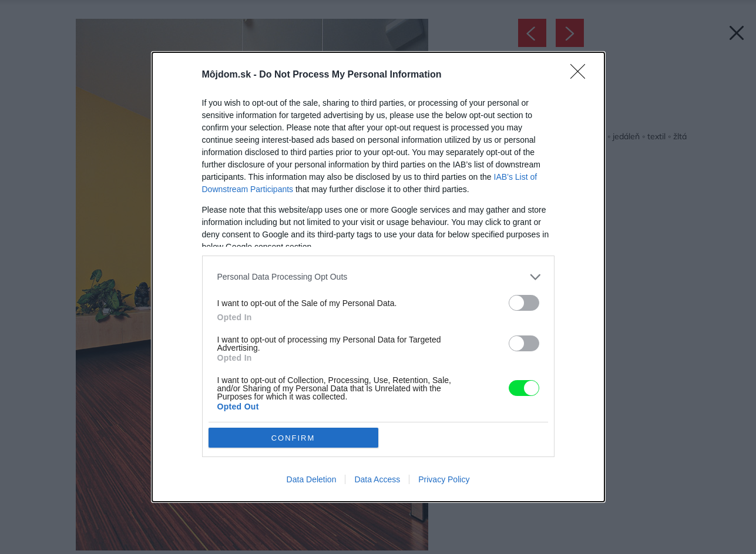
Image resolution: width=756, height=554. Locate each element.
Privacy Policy (444, 479)
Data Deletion (312, 479)
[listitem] (378, 277)
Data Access (377, 479)
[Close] (582, 75)
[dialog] (378, 277)
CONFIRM (293, 438)
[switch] (524, 303)
